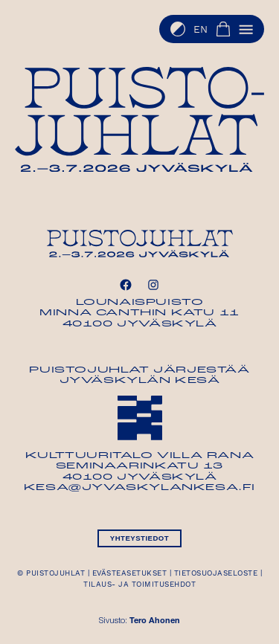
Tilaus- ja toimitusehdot (139, 585)
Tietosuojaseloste (216, 573)
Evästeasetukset (130, 573)
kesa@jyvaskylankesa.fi (139, 488)
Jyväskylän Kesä (140, 381)
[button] (246, 29)
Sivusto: (139, 621)
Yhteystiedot (139, 538)
